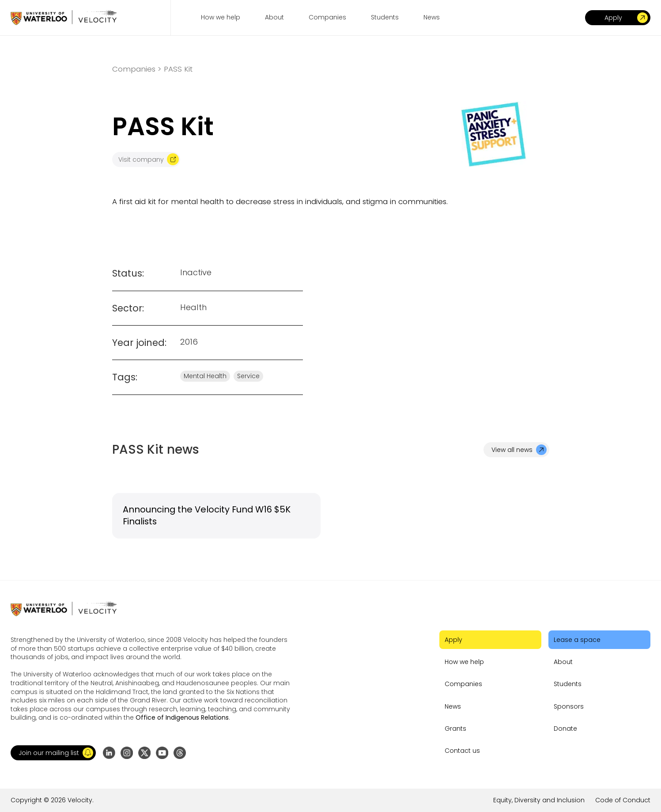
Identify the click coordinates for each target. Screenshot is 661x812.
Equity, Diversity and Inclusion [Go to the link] (539, 800)
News (453, 706)
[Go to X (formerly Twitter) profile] (144, 753)
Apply (453, 640)
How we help (464, 662)
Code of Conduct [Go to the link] (623, 800)
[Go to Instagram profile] (127, 753)
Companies (463, 684)
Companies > (137, 69)
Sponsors (569, 706)
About (563, 662)
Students (568, 684)
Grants (455, 729)
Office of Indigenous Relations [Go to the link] (182, 717)
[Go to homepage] (64, 17)
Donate (565, 729)
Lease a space (577, 640)
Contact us (462, 751)
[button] (53, 753)
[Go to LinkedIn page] (109, 753)
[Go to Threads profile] (180, 753)
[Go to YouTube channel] (162, 753)
